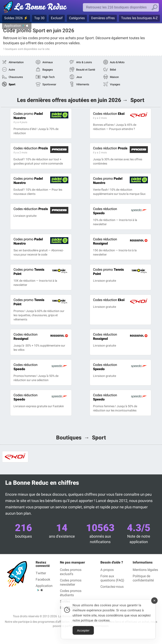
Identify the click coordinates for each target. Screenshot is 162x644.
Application (13, 26)
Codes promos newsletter (71, 582)
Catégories (77, 18)
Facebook (43, 579)
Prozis (31, 148)
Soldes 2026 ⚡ (16, 18)
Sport (12, 84)
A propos (107, 570)
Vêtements (83, 84)
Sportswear (49, 84)
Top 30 (39, 18)
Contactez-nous (112, 587)
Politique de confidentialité (143, 578)
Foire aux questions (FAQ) (112, 578)
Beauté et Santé (86, 70)
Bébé (113, 70)
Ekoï (109, 114)
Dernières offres (103, 18)
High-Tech (49, 77)
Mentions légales (145, 570)
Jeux (79, 77)
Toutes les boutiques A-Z (139, 18)
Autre (12, 70)
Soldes (65, 601)
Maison (114, 77)
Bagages (48, 70)
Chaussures (16, 77)
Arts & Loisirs (84, 62)
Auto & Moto (117, 62)
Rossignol (105, 241)
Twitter (41, 573)
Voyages (115, 84)
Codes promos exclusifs (71, 572)
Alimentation (16, 62)
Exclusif (57, 18)
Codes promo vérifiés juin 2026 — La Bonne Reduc (36, 8)
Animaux (48, 62)
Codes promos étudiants (71, 593)
